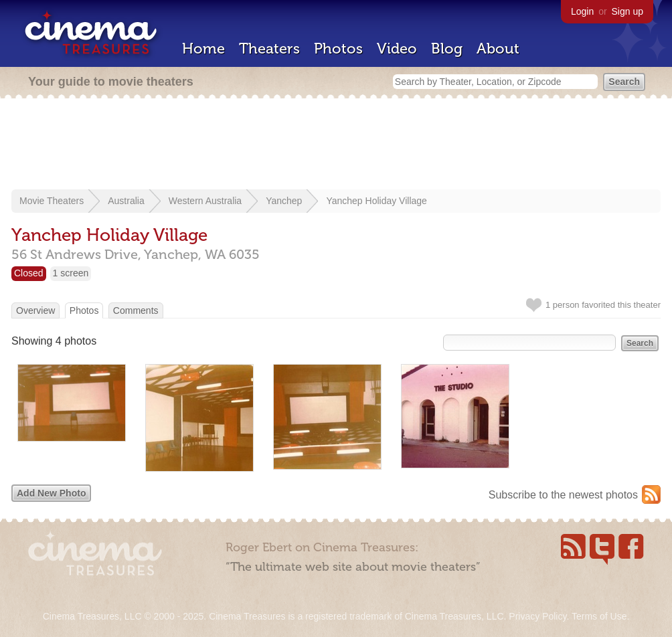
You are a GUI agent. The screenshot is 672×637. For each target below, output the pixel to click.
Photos (338, 49)
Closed (29, 273)
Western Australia (205, 201)
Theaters (269, 49)
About (498, 49)
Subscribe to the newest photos (563, 495)
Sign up (627, 11)
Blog (447, 49)
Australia (126, 201)
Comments (136, 310)
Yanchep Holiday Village (376, 201)
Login (582, 11)
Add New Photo (51, 493)
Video (397, 49)
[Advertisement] (336, 145)
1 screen (71, 273)
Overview (35, 310)
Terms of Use (599, 616)
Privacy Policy (537, 616)
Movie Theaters (52, 201)
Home (203, 49)
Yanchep (284, 201)
